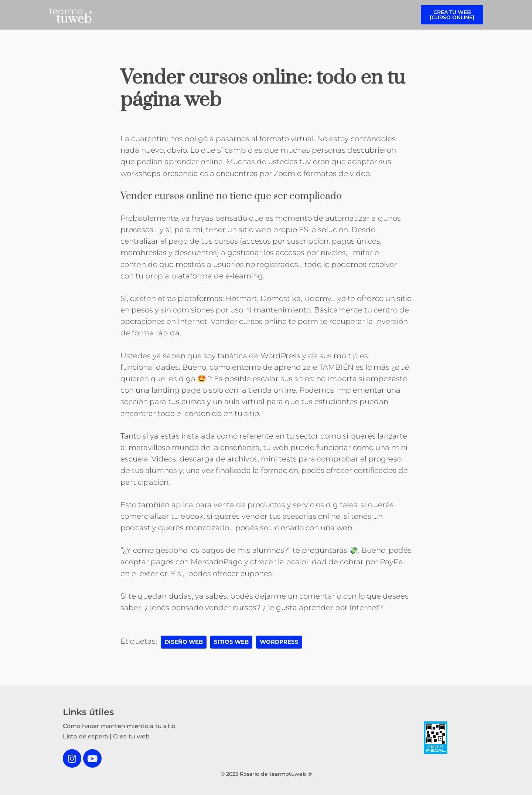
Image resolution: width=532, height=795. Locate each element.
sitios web (231, 642)
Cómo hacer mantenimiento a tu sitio (119, 726)
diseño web (184, 642)
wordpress (279, 642)
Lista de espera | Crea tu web (106, 736)
